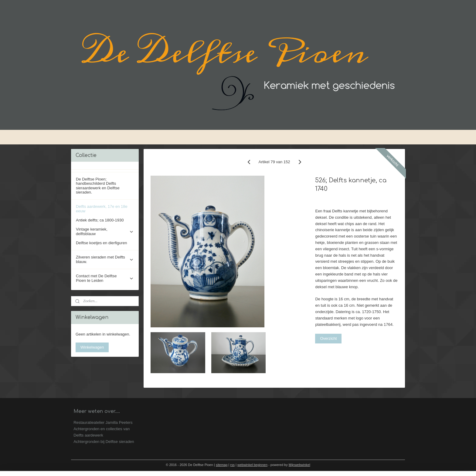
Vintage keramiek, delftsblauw (105, 231)
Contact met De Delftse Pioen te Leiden (105, 278)
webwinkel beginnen (252, 465)
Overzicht (329, 338)
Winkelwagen (92, 347)
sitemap (222, 465)
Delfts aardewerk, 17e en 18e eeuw (102, 209)
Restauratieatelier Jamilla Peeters (103, 422)
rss (232, 465)
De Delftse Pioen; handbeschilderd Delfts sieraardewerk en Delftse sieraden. (98, 186)
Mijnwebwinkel (299, 465)
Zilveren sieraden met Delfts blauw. (105, 259)
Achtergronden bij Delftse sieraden (104, 442)
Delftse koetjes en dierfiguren (101, 243)
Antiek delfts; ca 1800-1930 (100, 220)
